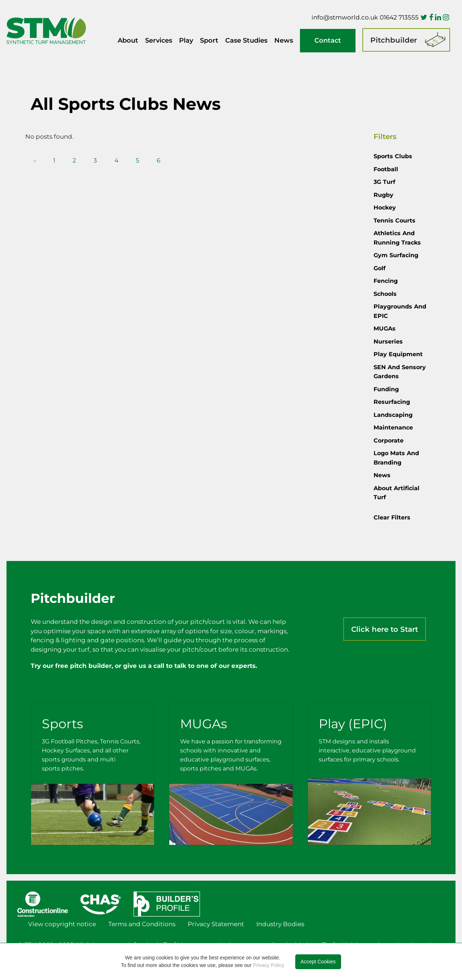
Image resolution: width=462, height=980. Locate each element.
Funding (386, 389)
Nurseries (388, 342)
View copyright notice (62, 924)
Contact (328, 40)
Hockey (385, 208)
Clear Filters (392, 517)
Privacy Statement (216, 924)
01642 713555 (399, 17)
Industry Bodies (280, 924)
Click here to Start (385, 629)
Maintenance (393, 428)
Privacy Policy (269, 965)
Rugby (383, 195)
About (128, 40)
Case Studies (246, 40)
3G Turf (384, 182)
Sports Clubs (393, 156)
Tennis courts (395, 221)
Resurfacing (392, 402)
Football (386, 169)
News (284, 40)
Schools (385, 294)
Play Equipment (398, 354)
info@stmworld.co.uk (345, 17)
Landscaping (393, 415)
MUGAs (385, 329)
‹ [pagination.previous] (35, 160)
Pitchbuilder (394, 40)
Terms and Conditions (142, 924)
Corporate (389, 441)
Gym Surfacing (396, 255)
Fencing (386, 281)
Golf (380, 268)
